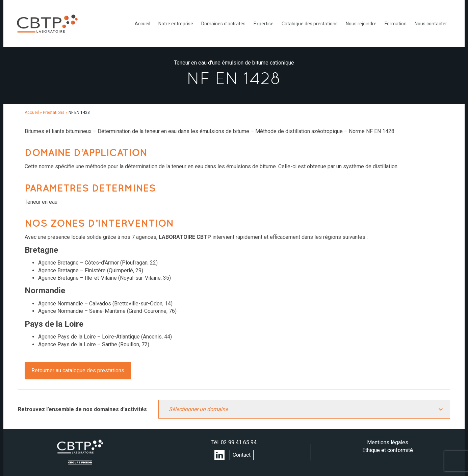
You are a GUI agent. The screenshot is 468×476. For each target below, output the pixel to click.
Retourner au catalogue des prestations (78, 370)
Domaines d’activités (223, 24)
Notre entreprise (176, 24)
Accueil (142, 24)
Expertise (264, 24)
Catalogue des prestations (310, 24)
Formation (396, 24)
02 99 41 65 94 (239, 442)
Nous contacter (431, 24)
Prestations (54, 112)
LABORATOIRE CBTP (47, 24)
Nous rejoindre (361, 24)
